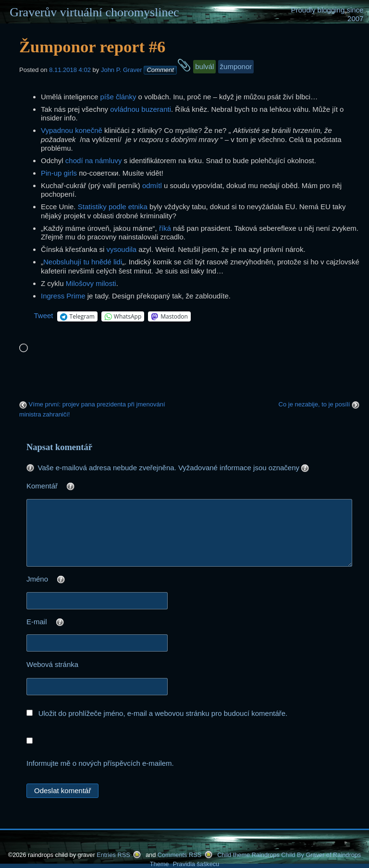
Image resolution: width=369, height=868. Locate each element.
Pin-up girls (59, 173)
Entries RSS (113, 855)
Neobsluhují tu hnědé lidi (83, 262)
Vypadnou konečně (72, 130)
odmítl (152, 185)
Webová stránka (52, 664)
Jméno (65, 580)
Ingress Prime (63, 296)
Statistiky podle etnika (113, 207)
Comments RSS (179, 855)
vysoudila (122, 249)
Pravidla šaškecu (196, 864)
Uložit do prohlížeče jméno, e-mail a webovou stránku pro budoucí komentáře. (163, 713)
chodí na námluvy (94, 161)
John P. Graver (122, 70)
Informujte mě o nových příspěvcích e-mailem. (100, 763)
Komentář (70, 487)
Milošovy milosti (91, 283)
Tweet (44, 315)
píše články (118, 97)
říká (165, 228)
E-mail (64, 623)
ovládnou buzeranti (141, 109)
